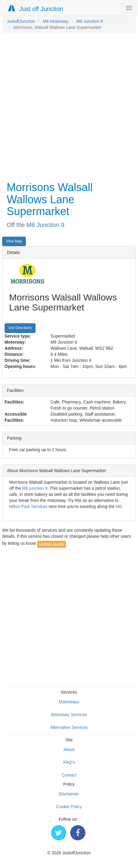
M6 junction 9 (35, 488)
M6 (119, 506)
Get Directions (20, 328)
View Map (14, 241)
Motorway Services (69, 715)
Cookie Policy (69, 807)
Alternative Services (69, 727)
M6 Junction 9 (90, 21)
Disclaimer (69, 794)
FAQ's (69, 762)
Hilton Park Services (28, 506)
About (69, 750)
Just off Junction (36, 9)
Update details (52, 544)
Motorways (69, 702)
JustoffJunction (21, 21)
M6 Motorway (56, 21)
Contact (69, 775)
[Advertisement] (67, 106)
